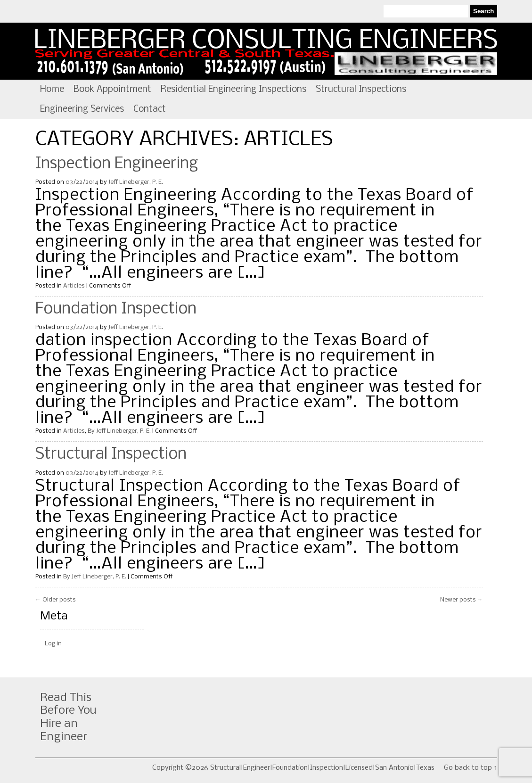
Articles (74, 286)
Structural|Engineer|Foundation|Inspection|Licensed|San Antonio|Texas (266, 51)
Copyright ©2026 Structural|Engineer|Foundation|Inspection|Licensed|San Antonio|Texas (293, 768)
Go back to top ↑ (471, 768)
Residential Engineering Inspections (233, 90)
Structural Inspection (111, 454)
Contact (150, 109)
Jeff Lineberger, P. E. (136, 182)
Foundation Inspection (116, 309)
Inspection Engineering (117, 164)
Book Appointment (112, 90)
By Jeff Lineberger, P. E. (119, 431)
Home (52, 90)
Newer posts (462, 600)
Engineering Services (82, 109)
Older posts (56, 600)
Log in (53, 644)
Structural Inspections (361, 90)
